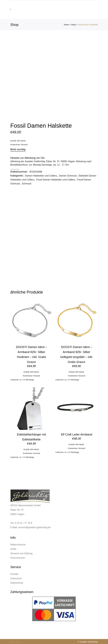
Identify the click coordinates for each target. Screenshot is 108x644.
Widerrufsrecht (18, 545)
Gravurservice (18, 558)
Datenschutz (17, 583)
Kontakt (14, 574)
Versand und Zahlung (21, 553)
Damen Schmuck (68, 176)
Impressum (16, 578)
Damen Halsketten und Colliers (41, 176)
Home (66, 25)
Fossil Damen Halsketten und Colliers (56, 180)
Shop (73, 25)
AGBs (13, 549)
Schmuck (27, 184)
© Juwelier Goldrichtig (88, 642)
